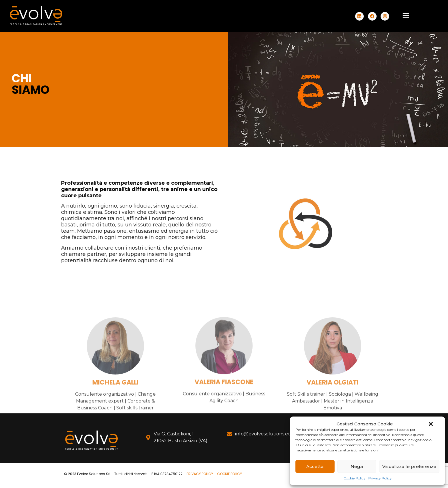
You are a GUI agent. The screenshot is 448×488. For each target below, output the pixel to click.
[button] (431, 424)
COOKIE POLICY (230, 474)
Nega (357, 466)
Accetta (315, 466)
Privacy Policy (380, 478)
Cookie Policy (354, 478)
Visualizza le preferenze (409, 466)
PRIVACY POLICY (200, 474)
